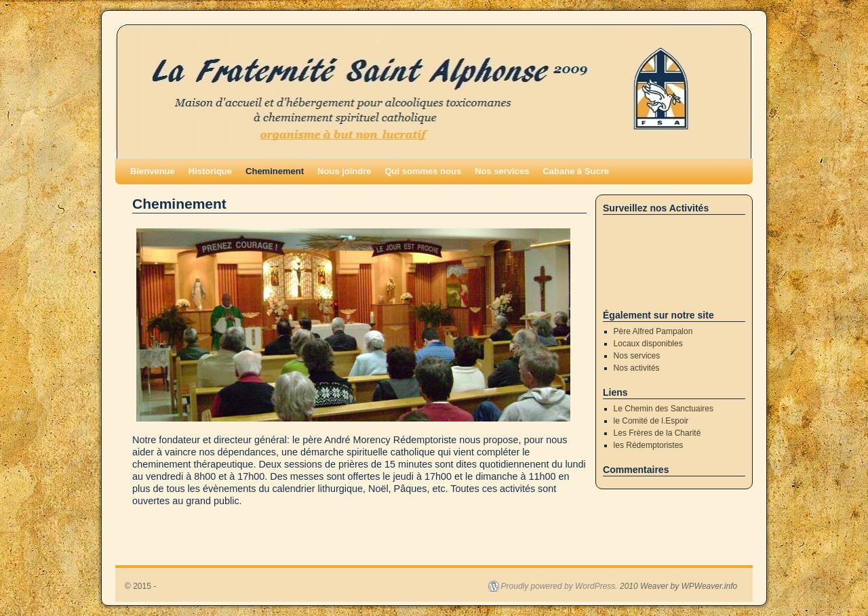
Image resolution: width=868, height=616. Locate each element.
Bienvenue (153, 171)
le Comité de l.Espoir (651, 421)
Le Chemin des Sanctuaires (664, 409)
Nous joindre (344, 171)
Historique (210, 171)
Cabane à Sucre (576, 171)
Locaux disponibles (648, 344)
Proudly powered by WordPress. (559, 586)
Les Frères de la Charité (657, 433)
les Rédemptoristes (649, 445)
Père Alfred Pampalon (653, 331)
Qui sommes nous (423, 171)
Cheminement (275, 171)
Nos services (502, 171)
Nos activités (637, 368)
